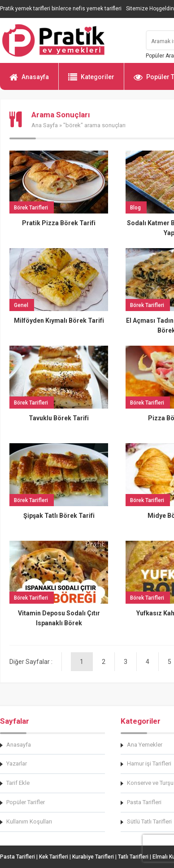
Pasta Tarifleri (17, 857)
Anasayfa (29, 81)
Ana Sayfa (45, 125)
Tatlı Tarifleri (133, 857)
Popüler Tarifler (26, 802)
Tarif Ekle (18, 783)
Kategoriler (91, 81)
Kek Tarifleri (54, 857)
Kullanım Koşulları (29, 821)
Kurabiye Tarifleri (93, 857)
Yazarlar (17, 763)
